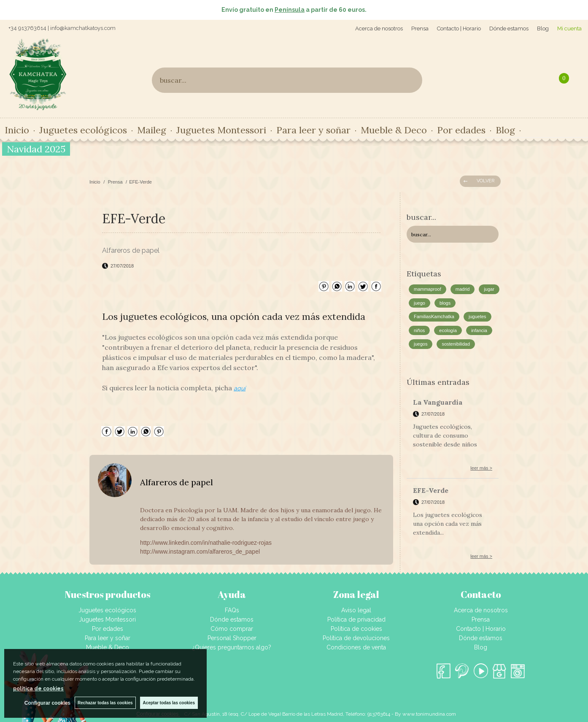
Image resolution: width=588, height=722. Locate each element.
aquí (240, 388)
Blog (543, 28)
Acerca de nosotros (379, 28)
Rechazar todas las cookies (105, 703)
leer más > (481, 468)
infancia (479, 330)
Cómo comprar (232, 629)
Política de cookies (356, 629)
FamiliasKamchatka (434, 316)
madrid (463, 289)
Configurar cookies (47, 703)
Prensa (420, 28)
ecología (448, 330)
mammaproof (428, 289)
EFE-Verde (431, 490)
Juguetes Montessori (221, 130)
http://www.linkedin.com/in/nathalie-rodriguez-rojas (206, 543)
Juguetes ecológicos (83, 130)
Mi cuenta (569, 28)
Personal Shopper (232, 638)
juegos (421, 344)
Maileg (152, 130)
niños (419, 330)
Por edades (461, 130)
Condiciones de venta (356, 647)
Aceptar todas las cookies (169, 703)
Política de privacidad (356, 619)
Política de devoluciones (356, 638)
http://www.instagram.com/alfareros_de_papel (200, 552)
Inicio (17, 130)
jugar (489, 289)
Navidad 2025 (36, 149)
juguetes (477, 316)
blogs (445, 303)
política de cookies (38, 689)
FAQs (232, 610)
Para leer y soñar (313, 130)
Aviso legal (356, 610)
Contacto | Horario (459, 28)
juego (419, 303)
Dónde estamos (509, 28)
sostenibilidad (456, 344)
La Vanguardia (438, 402)
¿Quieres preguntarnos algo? (232, 647)
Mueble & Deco (394, 130)
